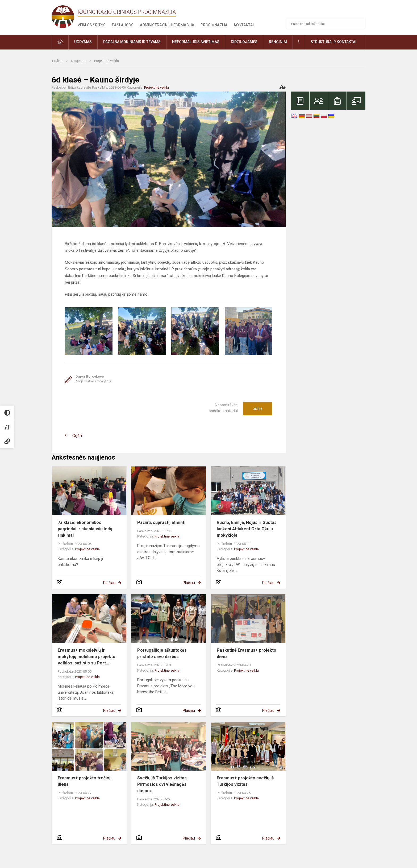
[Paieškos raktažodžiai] (326, 23)
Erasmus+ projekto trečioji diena (85, 781)
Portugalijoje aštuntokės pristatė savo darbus (162, 653)
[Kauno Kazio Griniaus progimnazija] (65, 16)
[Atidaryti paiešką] (360, 23)
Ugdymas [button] (83, 42)
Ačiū (258, 409)
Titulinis (58, 61)
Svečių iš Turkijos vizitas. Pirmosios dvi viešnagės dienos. (162, 784)
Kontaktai (244, 25)
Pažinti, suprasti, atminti (161, 522)
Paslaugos (123, 25)
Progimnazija (214, 25)
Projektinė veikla (107, 61)
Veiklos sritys (92, 25)
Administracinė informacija (167, 25)
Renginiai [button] (278, 42)
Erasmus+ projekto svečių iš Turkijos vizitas (245, 781)
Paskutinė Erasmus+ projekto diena (247, 653)
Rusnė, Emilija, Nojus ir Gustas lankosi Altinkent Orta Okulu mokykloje (247, 529)
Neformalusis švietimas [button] (196, 42)
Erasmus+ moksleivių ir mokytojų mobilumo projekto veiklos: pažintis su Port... (87, 657)
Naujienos (79, 61)
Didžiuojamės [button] (244, 42)
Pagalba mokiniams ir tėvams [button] (132, 42)
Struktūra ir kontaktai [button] (333, 42)
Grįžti (77, 436)
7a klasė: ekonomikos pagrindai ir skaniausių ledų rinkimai (85, 529)
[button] (329, 11)
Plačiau (109, 583)
